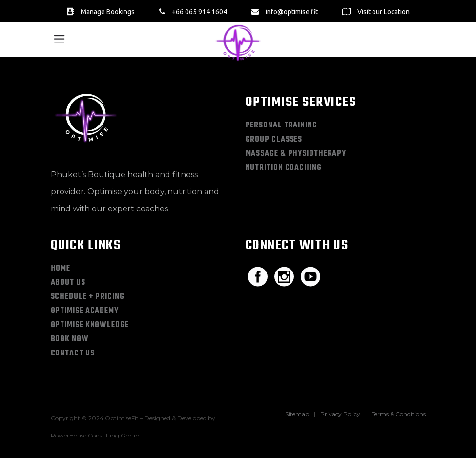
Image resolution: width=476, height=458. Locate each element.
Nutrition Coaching (284, 168)
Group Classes (274, 140)
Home (61, 269)
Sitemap (297, 414)
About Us (68, 283)
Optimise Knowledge (90, 325)
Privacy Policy (340, 414)
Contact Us (73, 354)
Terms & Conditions (399, 414)
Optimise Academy (85, 311)
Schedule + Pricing (88, 297)
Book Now (70, 339)
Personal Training (281, 125)
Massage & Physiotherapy (296, 154)
